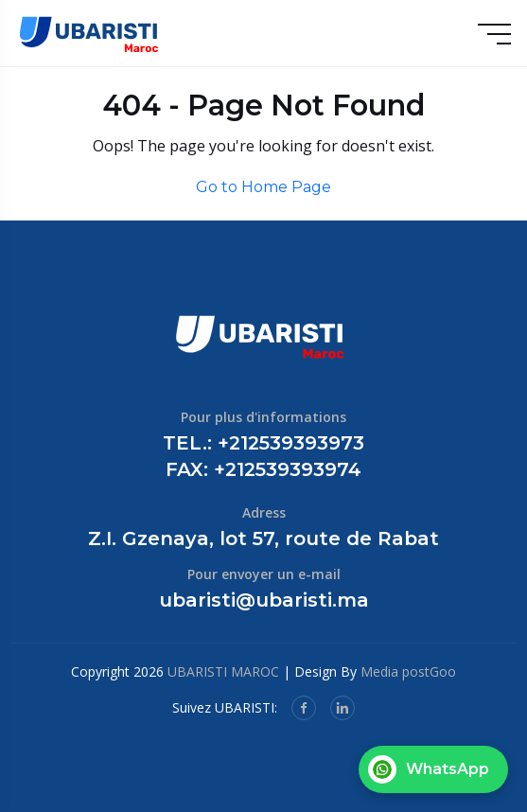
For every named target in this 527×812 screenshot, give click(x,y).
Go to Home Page (263, 187)
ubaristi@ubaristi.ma (264, 600)
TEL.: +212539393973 (263, 443)
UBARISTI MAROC (223, 671)
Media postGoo (408, 671)
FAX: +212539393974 (263, 469)
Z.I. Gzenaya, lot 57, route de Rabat (263, 538)
